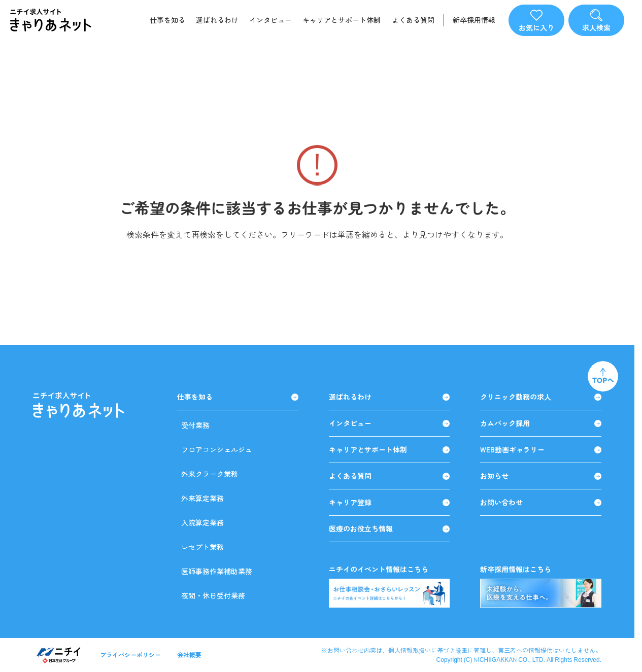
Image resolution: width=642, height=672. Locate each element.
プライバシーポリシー (130, 655)
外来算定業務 (202, 498)
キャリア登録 (390, 502)
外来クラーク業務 (210, 474)
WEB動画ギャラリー (541, 450)
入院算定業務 (202, 522)
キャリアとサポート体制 (342, 20)
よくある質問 (413, 20)
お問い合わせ (541, 502)
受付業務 (195, 425)
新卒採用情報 (474, 20)
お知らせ (541, 476)
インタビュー (271, 20)
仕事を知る (167, 20)
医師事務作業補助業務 (217, 571)
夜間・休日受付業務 (213, 595)
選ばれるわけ (217, 20)
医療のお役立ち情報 (390, 529)
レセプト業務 (202, 547)
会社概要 (189, 655)
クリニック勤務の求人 (541, 397)
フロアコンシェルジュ (217, 449)
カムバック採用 (541, 423)
